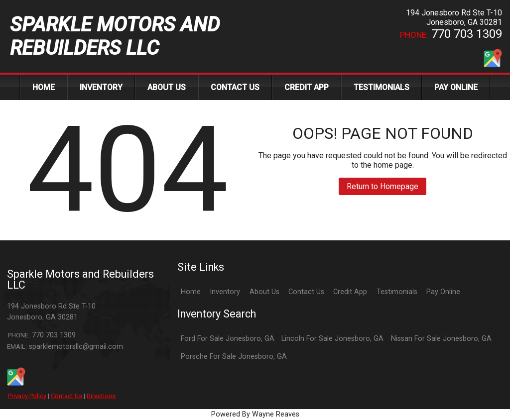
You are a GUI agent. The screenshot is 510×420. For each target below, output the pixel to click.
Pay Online (443, 292)
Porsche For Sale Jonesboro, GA (234, 357)
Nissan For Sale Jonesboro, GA (441, 339)
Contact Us (66, 396)
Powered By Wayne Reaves (255, 414)
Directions (101, 396)
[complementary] (480, 390)
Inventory (225, 292)
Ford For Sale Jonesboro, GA (228, 339)
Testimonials (397, 292)
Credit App (350, 292)
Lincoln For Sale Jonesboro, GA (332, 339)
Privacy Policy (27, 396)
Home (191, 292)
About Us (264, 292)
